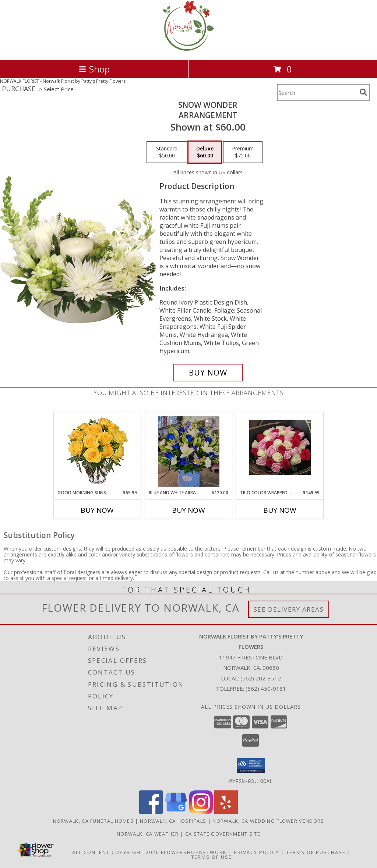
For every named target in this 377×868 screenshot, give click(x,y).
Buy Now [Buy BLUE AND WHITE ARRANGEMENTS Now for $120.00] (188, 510)
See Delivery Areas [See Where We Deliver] (289, 609)
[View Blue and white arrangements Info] (189, 451)
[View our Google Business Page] (176, 812)
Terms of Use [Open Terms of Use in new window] (212, 857)
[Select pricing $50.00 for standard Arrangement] (167, 152)
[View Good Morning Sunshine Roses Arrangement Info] (97, 451)
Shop (94, 69)
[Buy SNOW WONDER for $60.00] (208, 373)
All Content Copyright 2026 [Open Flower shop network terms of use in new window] (116, 852)
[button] (251, 765)
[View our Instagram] (201, 812)
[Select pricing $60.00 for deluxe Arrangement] (205, 152)
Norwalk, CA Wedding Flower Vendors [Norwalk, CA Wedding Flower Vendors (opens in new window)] (268, 821)
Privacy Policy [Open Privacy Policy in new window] (256, 852)
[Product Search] (317, 93)
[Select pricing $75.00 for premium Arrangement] (243, 152)
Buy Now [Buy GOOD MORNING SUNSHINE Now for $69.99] (97, 510)
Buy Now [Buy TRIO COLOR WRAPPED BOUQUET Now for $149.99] (280, 510)
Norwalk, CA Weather (148, 833)
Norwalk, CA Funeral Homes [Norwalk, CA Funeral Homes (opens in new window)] (94, 821)
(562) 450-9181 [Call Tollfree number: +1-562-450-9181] (266, 689)
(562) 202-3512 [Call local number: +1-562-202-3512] (261, 678)
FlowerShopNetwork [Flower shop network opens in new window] (194, 852)
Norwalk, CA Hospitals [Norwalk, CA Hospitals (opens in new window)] (173, 821)
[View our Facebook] (151, 812)
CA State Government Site (223, 833)
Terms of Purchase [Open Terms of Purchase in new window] (316, 852)
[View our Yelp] (226, 812)
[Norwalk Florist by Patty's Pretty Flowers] (188, 49)
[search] (363, 92)
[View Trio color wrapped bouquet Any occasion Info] (280, 451)
